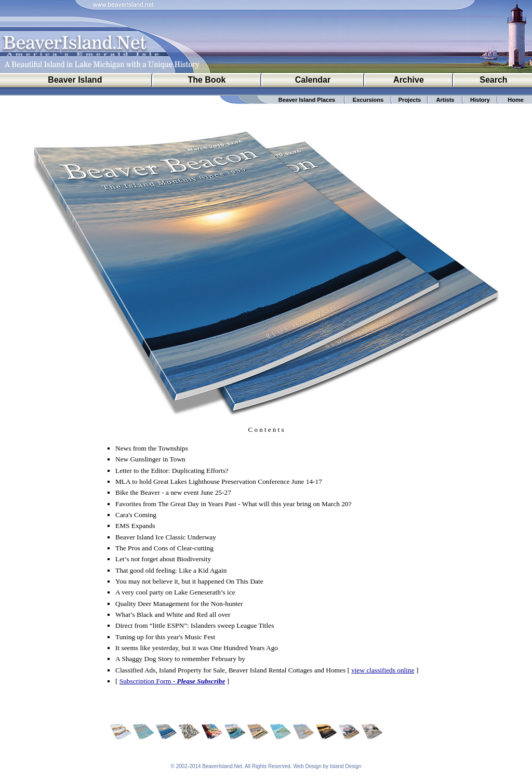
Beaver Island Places (307, 100)
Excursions (368, 100)
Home (516, 100)
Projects (410, 100)
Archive (409, 80)
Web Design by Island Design (327, 766)
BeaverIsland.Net (222, 766)
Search (493, 80)
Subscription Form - (172, 681)
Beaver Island (75, 80)
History (480, 100)
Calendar (313, 80)
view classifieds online (383, 670)
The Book (207, 80)
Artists (445, 100)
